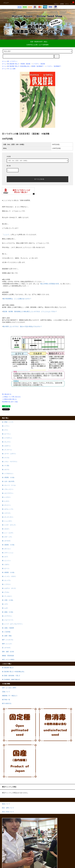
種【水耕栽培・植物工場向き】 (11, 680)
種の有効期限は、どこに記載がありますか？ (17, 299)
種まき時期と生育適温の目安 (50, 284)
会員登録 (62, 3)
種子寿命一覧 (6, 700)
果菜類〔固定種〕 (26, 64)
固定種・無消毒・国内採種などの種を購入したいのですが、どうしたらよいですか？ (30, 311)
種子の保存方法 (7, 704)
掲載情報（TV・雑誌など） (10, 696)
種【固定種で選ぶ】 (13, 64)
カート (72, 3)
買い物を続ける (7, 394)
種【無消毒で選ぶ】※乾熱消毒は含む (19, 66)
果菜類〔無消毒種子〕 (38, 66)
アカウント (56, 3)
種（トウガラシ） (13, 61)
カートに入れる (37, 179)
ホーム (4, 61)
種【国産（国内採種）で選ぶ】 (11, 676)
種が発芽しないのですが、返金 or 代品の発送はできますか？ (22, 326)
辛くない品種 (11, 69)
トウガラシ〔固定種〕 (39, 64)
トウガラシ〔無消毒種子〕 (54, 66)
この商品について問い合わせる (11, 397)
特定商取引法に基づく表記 (10, 402)
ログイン (67, 3)
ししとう (6, 235)
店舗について (6, 692)
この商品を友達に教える (9, 399)
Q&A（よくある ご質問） (10, 688)
